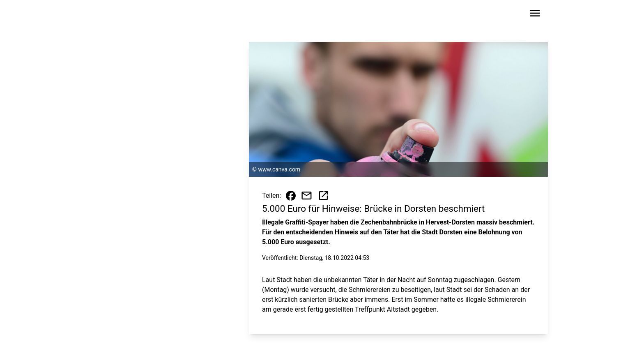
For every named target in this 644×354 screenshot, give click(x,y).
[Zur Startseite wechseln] (122, 15)
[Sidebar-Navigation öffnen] (535, 15)
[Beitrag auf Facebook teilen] (291, 196)
